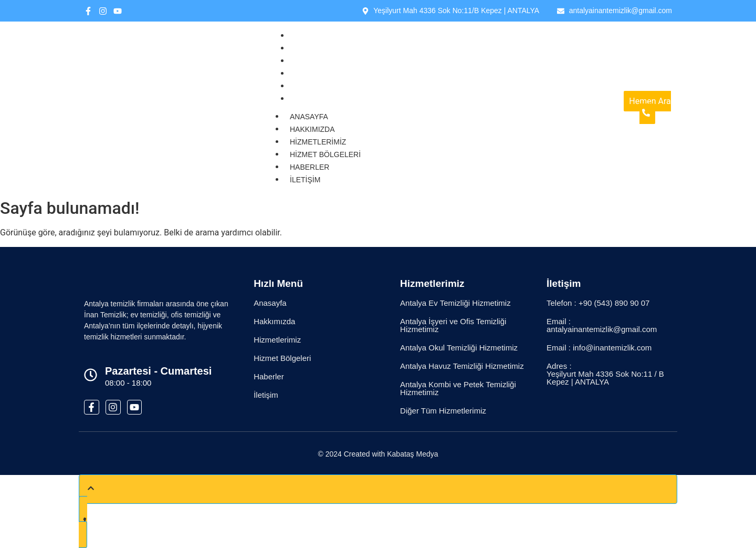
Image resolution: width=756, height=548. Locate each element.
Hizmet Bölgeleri (329, 74)
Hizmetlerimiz (322, 61)
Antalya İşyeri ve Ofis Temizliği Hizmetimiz (453, 325)
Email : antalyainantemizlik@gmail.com (602, 325)
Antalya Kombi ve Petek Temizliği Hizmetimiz (458, 388)
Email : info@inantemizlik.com (599, 348)
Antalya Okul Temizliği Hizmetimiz (459, 348)
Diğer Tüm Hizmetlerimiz (443, 411)
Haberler (313, 86)
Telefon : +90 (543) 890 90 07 (598, 303)
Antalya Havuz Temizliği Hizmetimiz (462, 366)
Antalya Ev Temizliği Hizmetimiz (455, 303)
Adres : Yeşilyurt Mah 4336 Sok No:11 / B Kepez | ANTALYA (605, 374)
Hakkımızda (316, 48)
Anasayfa (313, 36)
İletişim (309, 99)
